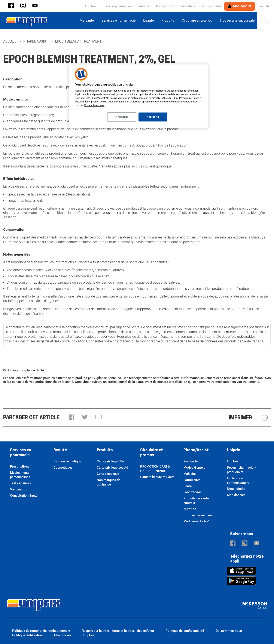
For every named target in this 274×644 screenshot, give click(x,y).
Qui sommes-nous (229, 631)
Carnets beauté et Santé (157, 477)
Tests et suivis (20, 483)
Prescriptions (20, 466)
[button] (11, 6)
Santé (188, 486)
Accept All (153, 117)
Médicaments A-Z (196, 521)
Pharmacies (63, 635)
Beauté (60, 450)
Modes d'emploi (195, 468)
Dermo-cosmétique (67, 461)
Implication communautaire (176, 6)
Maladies (190, 474)
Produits (105, 450)
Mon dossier (240, 6)
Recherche (191, 461)
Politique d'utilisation (27, 635)
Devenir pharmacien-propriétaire (126, 6)
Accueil (10, 41)
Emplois (91, 6)
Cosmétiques (63, 468)
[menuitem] (88, 20)
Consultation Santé (24, 496)
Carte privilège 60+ (110, 461)
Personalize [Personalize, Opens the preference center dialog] (121, 117)
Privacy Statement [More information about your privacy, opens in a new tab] (94, 105)
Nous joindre (211, 6)
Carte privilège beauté (112, 468)
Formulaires (192, 480)
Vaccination (19, 489)
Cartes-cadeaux (108, 474)
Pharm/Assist (36, 41)
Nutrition (190, 509)
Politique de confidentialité (185, 631)
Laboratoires (193, 492)
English (264, 6)
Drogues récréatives (198, 515)
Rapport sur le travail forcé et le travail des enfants (118, 631)
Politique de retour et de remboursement (41, 631)
